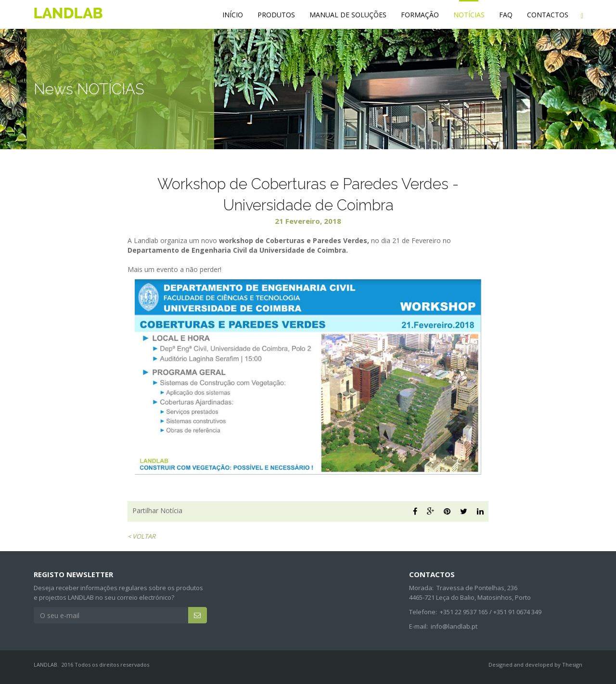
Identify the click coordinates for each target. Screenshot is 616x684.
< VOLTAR (141, 536)
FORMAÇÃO (420, 15)
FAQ (506, 15)
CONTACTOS (548, 15)
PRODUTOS (276, 15)
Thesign (572, 665)
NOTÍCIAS (469, 15)
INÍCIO (233, 15)
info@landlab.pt (454, 626)
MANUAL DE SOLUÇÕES (348, 15)
